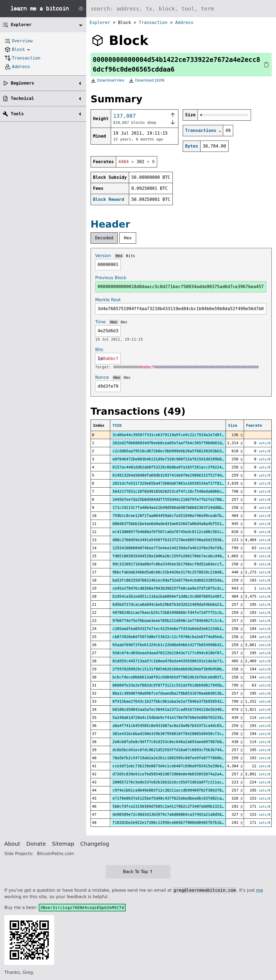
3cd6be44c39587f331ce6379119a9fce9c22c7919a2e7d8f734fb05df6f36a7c (185, 435)
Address (184, 22)
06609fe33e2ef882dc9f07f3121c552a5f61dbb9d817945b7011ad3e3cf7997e (185, 685)
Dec (124, 322)
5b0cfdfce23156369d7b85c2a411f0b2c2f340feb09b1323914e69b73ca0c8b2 (185, 806)
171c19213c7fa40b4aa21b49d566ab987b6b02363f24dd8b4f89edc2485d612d (185, 507)
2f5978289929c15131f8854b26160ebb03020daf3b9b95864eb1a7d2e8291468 (185, 669)
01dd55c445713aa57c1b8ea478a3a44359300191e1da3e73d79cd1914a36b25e (185, 661)
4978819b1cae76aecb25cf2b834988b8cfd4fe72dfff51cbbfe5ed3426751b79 (185, 612)
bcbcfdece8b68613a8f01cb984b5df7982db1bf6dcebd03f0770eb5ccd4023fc (185, 677)
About (12, 844)
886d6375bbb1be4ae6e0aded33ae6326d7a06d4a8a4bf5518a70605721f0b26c (185, 524)
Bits (130, 256)
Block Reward (109, 199)
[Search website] (181, 9)
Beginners (23, 83)
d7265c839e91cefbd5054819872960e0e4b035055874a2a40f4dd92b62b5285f (185, 774)
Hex (128, 238)
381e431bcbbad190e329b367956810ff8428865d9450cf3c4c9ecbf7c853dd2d (185, 734)
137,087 (125, 116)
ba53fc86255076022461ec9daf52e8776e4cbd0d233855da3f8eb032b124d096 (185, 580)
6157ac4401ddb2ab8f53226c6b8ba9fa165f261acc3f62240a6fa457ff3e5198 (185, 467)
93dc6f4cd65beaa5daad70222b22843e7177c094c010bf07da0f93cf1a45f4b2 (185, 653)
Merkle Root (108, 300)
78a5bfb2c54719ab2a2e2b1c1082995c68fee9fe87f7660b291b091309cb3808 (185, 758)
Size (233, 425)
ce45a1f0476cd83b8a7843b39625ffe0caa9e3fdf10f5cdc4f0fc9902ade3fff (185, 588)
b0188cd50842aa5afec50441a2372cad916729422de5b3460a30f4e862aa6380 (185, 709)
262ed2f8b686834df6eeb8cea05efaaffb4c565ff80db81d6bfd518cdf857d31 (185, 443)
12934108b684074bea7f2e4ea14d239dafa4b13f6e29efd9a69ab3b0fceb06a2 (185, 548)
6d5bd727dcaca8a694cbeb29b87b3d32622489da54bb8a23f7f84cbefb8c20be (185, 604)
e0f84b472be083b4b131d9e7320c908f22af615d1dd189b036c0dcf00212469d (185, 459)
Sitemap (63, 844)
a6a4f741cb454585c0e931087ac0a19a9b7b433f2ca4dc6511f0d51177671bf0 (185, 726)
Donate (36, 844)
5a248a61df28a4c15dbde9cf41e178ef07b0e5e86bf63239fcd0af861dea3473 (185, 717)
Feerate (254, 425)
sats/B (265, 443)
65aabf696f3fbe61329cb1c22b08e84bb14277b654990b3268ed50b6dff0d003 (185, 645)
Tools (17, 114)
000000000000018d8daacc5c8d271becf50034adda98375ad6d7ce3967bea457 (181, 287)
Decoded (104, 238)
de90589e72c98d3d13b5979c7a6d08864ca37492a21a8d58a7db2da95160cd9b (185, 814)
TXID (117, 425)
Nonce (102, 377)
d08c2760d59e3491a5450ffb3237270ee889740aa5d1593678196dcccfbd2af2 (185, 540)
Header (110, 224)
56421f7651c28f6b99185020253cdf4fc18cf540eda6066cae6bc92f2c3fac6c (185, 491)
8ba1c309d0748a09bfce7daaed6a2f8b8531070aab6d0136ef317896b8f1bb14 (185, 693)
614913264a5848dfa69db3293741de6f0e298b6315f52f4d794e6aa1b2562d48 (185, 475)
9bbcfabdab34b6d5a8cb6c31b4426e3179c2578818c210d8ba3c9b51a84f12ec (185, 572)
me (259, 890)
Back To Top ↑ (138, 872)
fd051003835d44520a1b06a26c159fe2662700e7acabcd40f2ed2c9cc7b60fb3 (185, 556)
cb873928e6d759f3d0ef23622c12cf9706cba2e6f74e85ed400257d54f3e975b (185, 637)
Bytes (192, 146)
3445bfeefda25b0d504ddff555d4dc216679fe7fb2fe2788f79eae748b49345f (185, 499)
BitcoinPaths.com (56, 854)
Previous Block (111, 278)
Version (103, 256)
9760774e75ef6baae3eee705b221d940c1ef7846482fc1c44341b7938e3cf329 (185, 621)
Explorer (100, 22)
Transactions (201, 130)
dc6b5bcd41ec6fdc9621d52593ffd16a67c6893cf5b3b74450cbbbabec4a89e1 (185, 750)
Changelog (95, 844)
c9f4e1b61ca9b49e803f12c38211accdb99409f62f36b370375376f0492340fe (185, 790)
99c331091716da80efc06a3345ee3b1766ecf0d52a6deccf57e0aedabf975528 (185, 564)
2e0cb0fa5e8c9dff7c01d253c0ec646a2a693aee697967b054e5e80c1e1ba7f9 (185, 742)
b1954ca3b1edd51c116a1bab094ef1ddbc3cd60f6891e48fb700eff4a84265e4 (185, 596)
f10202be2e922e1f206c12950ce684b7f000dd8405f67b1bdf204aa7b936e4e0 (185, 822)
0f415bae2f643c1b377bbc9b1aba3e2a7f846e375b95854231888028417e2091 (185, 701)
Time (100, 322)
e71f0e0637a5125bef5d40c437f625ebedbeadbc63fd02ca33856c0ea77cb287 (185, 798)
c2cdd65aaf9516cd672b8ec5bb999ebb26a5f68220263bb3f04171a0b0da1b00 (185, 451)
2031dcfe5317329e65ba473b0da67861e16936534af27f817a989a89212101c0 (185, 483)
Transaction (153, 22)
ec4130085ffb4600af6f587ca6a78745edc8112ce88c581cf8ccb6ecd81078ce (185, 532)
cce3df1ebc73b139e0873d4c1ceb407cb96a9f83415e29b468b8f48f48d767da (185, 766)
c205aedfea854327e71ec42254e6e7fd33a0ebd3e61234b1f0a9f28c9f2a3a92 (185, 629)
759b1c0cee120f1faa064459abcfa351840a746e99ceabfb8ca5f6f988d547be (185, 516)
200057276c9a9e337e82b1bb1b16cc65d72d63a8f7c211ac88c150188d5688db (185, 782)
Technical (23, 98)
